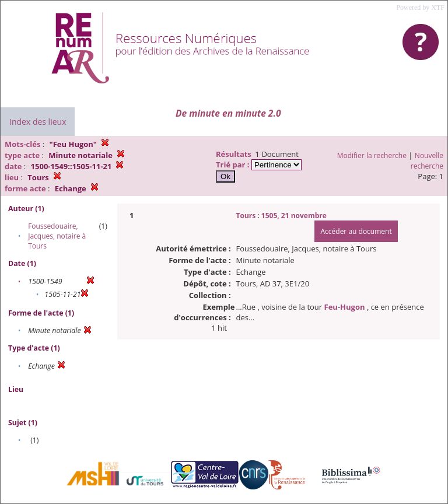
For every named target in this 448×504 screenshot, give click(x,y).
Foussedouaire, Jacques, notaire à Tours (57, 236)
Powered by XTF (420, 8)
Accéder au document (356, 231)
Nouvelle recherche (427, 161)
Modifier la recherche (372, 155)
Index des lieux (38, 122)
